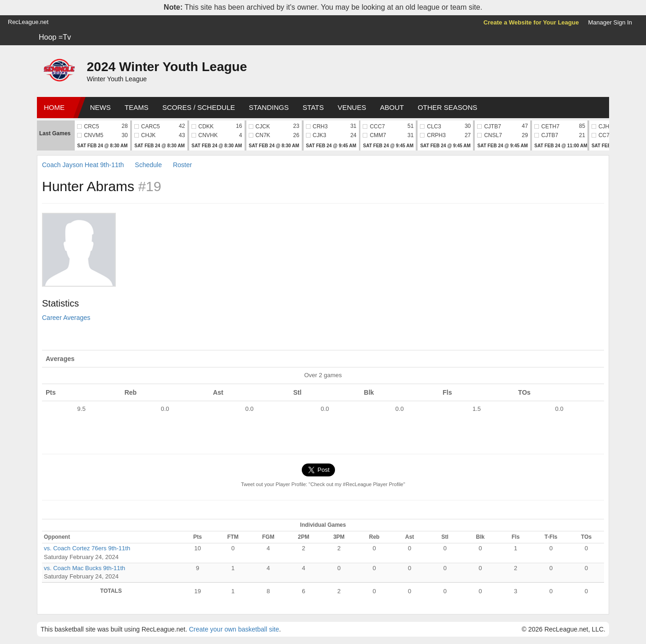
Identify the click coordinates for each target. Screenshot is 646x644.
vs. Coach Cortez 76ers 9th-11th (87, 548)
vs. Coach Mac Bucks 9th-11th (84, 568)
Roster (182, 165)
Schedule (148, 165)
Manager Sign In (610, 22)
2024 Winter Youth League (167, 67)
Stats (313, 107)
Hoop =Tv (55, 37)
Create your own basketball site (234, 629)
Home (54, 107)
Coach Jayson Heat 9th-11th (83, 165)
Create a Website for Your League (531, 22)
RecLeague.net (28, 22)
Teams (137, 107)
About (392, 107)
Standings (269, 107)
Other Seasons (447, 107)
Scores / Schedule (199, 107)
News (100, 107)
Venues (352, 107)
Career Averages (66, 318)
